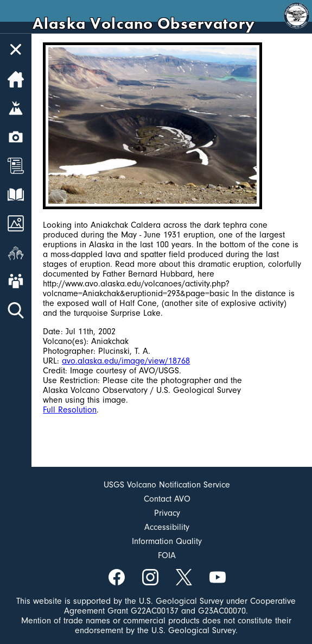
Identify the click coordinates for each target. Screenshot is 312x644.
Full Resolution (70, 410)
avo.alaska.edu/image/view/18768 (126, 361)
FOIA (167, 555)
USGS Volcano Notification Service (167, 485)
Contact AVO (167, 499)
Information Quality (167, 541)
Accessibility (167, 527)
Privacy (167, 513)
